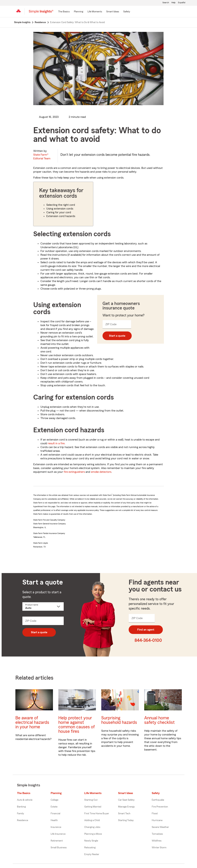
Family (20, 814)
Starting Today (126, 820)
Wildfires (157, 841)
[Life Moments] (95, 12)
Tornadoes (157, 834)
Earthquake (158, 800)
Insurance (56, 827)
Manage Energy (126, 807)
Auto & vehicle (25, 800)
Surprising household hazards (119, 720)
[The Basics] (64, 12)
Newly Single (91, 841)
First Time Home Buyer (97, 814)
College (54, 800)
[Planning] (79, 12)
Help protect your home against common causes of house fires (77, 725)
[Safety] (127, 12)
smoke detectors (101, 472)
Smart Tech (124, 814)
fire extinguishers (74, 472)
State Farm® (42, 157)
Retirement (57, 841)
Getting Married (93, 807)
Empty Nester (92, 854)
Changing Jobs (92, 827)
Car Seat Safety (126, 800)
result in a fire (56, 443)
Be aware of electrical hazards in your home (32, 722)
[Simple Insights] (41, 13)
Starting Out (91, 800)
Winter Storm (159, 848)
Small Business (59, 848)
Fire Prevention (160, 807)
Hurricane (157, 820)
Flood (155, 814)
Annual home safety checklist (159, 720)
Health (54, 820)
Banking (21, 807)
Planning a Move (93, 834)
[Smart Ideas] (113, 12)
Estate (54, 807)
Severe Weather (160, 827)
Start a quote (117, 336)
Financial (55, 814)
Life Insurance (58, 834)
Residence (23, 820)
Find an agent (146, 630)
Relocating (90, 848)
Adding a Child (92, 820)
